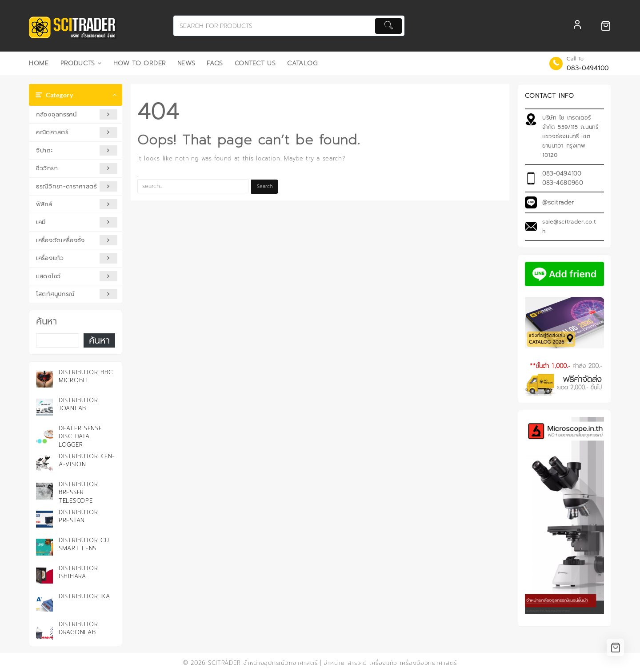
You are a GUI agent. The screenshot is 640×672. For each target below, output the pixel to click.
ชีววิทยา (77, 168)
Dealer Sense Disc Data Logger (80, 436)
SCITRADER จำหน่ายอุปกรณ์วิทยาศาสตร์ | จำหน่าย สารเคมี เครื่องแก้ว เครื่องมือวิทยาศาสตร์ (332, 663)
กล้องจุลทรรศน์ (77, 114)
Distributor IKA (84, 596)
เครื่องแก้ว (77, 258)
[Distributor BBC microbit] (44, 379)
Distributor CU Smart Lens (84, 544)
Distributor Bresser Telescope (78, 492)
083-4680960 (563, 183)
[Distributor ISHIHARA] (44, 575)
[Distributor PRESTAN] (44, 519)
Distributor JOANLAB (78, 404)
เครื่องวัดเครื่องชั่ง (77, 240)
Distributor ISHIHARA (78, 572)
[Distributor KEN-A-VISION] (44, 463)
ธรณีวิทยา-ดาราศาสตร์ (77, 186)
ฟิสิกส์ (77, 204)
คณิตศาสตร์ (77, 132)
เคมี (77, 222)
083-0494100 (588, 68)
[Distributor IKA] (44, 603)
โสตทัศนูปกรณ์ (77, 294)
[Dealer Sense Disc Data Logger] (44, 435)
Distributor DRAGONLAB (78, 628)
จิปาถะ (77, 150)
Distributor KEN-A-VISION (87, 460)
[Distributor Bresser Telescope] (44, 491)
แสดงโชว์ (77, 276)
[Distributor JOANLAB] (44, 407)
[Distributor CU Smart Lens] (44, 547)
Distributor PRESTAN (78, 516)
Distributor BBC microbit (86, 376)
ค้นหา (46, 322)
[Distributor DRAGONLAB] (44, 631)
